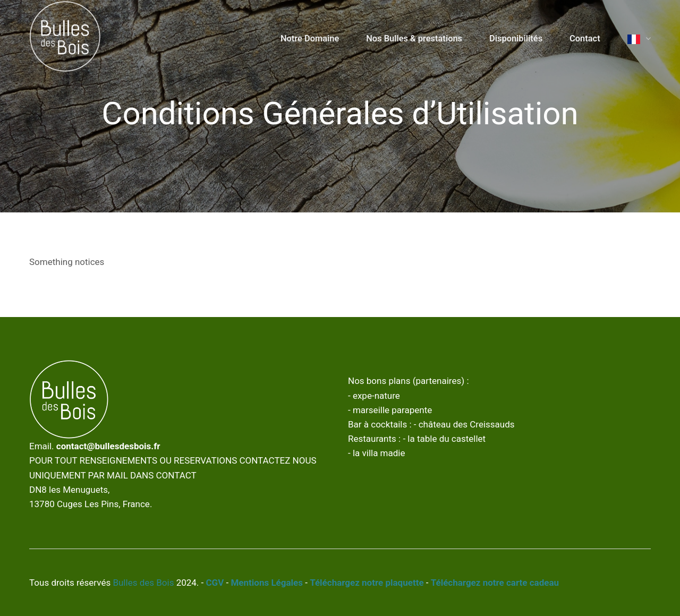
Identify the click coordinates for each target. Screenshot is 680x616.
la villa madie (379, 453)
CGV (215, 583)
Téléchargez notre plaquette (367, 583)
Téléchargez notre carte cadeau (495, 583)
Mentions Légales (267, 583)
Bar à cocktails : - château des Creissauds (431, 424)
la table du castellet (447, 439)
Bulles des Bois (143, 583)
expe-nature (376, 396)
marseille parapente (392, 410)
